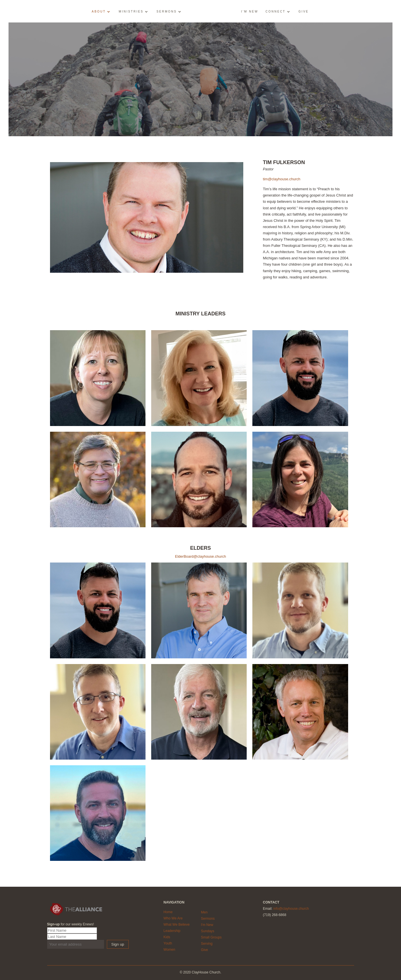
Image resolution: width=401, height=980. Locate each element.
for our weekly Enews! (71, 924)
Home (168, 912)
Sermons (167, 12)
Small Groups (211, 937)
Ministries (131, 12)
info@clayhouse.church (291, 909)
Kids (167, 937)
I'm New (207, 925)
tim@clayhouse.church (282, 179)
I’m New (250, 12)
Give (304, 12)
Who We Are (173, 918)
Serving (207, 944)
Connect (275, 12)
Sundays (208, 931)
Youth (168, 943)
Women (169, 950)
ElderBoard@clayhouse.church (201, 556)
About (99, 12)
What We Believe (176, 925)
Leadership (172, 931)
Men (204, 912)
